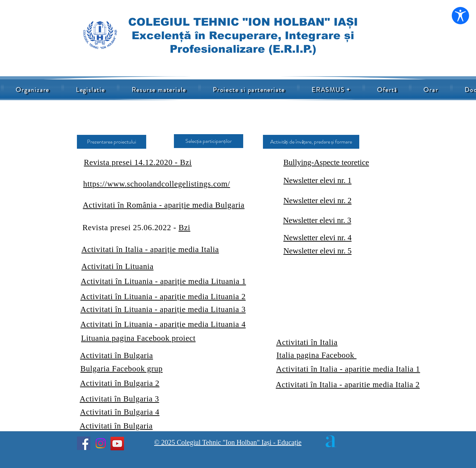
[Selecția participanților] (209, 141)
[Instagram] (101, 443)
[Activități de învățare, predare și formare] (311, 142)
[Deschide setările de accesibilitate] (460, 16)
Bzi (184, 228)
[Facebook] (84, 443)
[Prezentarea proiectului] (112, 142)
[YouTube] (117, 444)
